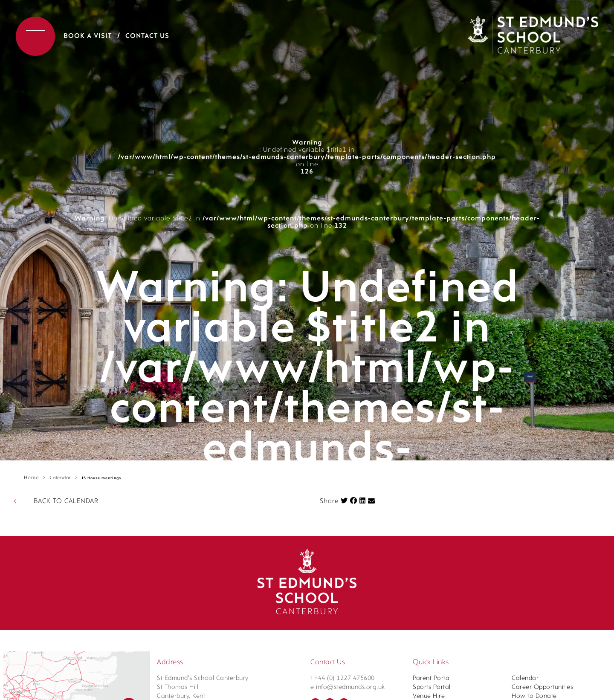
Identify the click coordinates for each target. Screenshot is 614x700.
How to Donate (534, 696)
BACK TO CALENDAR (66, 501)
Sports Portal (432, 687)
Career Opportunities (542, 687)
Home (31, 478)
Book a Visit (88, 36)
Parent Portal (432, 678)
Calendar (61, 478)
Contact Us (147, 36)
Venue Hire (429, 696)
